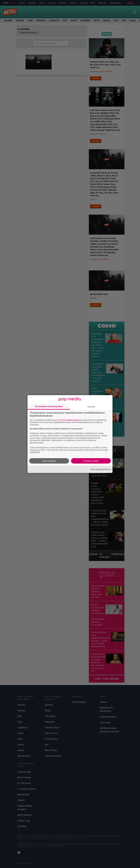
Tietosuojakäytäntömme (101, 469)
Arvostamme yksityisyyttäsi (49, 406)
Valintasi (91, 406)
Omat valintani (49, 461)
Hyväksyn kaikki (91, 461)
